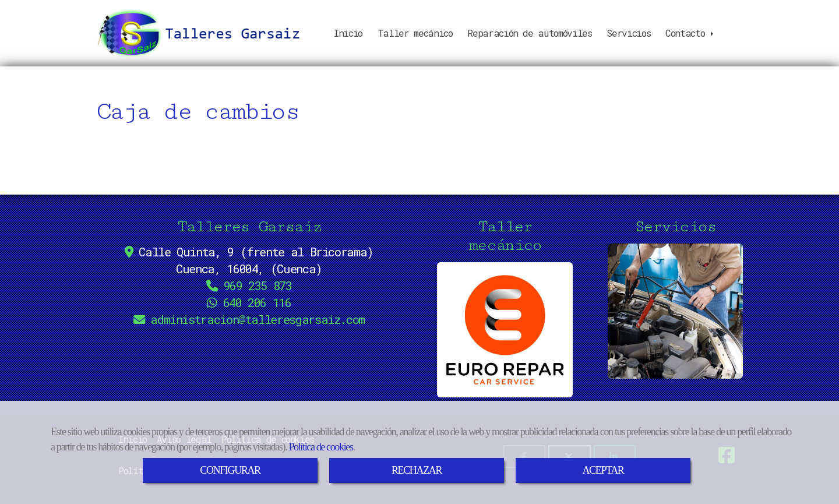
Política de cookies (320, 447)
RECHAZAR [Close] (417, 470)
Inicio (348, 33)
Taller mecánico (415, 33)
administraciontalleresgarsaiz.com (258, 320)
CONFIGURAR (230, 470)
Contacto (690, 33)
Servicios (628, 33)
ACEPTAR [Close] (603, 470)
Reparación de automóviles (529, 33)
